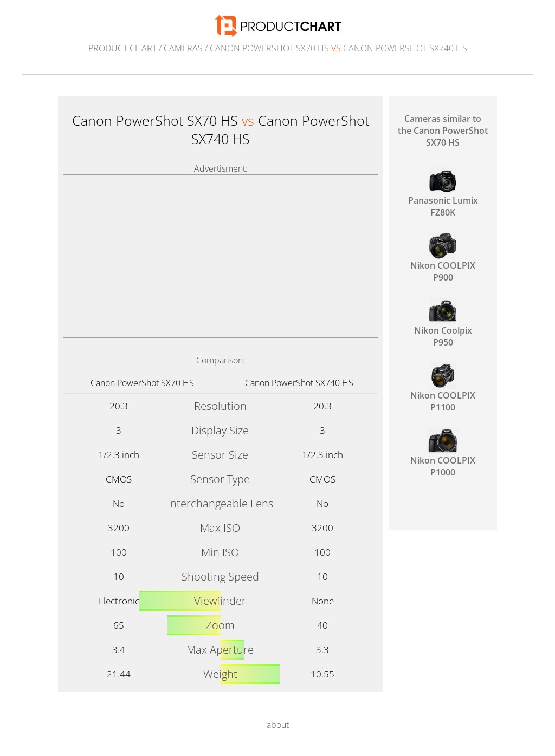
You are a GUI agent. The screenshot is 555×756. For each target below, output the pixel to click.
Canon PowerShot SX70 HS (142, 383)
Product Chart (122, 48)
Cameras (183, 48)
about (278, 725)
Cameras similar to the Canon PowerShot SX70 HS (443, 131)
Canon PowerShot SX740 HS (299, 383)
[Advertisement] (221, 256)
